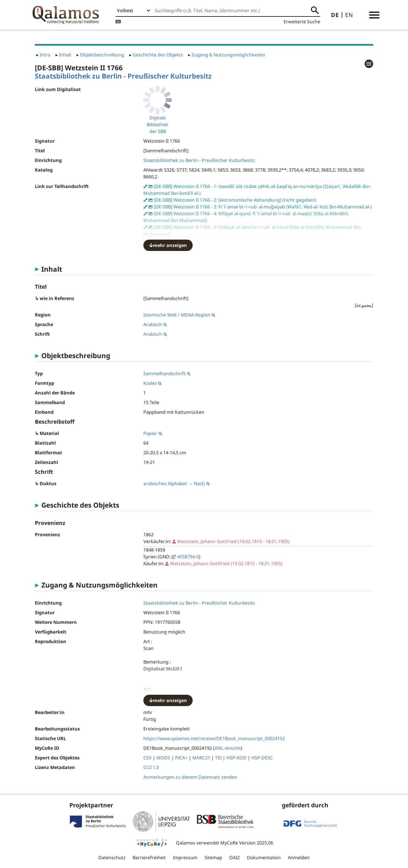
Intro (45, 55)
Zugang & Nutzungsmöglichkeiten (228, 55)
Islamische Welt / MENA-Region (179, 315)
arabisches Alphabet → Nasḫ (177, 483)
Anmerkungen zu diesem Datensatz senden (190, 777)
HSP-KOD (236, 758)
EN (349, 15)
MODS (163, 758)
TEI (218, 758)
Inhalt (65, 55)
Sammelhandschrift (167, 373)
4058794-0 (188, 557)
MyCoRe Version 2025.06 (247, 843)
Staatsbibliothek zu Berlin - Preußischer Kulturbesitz (123, 76)
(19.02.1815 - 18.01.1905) (233, 541)
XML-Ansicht (228, 748)
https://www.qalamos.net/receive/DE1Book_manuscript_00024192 (214, 738)
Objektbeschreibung (102, 55)
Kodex (152, 383)
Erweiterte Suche (302, 22)
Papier (153, 433)
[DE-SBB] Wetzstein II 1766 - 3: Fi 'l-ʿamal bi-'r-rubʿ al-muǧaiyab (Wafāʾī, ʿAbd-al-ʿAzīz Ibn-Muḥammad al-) (263, 207)
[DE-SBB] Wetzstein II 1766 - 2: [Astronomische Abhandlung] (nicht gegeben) (235, 200)
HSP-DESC (262, 758)
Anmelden (299, 858)
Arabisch (155, 324)
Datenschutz (112, 858)
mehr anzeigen (168, 245)
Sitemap (213, 858)
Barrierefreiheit (149, 858)
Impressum (185, 858)
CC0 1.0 (151, 767)
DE (335, 15)
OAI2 (234, 858)
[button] (374, 15)
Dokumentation (264, 858)
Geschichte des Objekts (158, 55)
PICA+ (181, 758)
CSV (147, 758)
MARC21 (201, 758)
